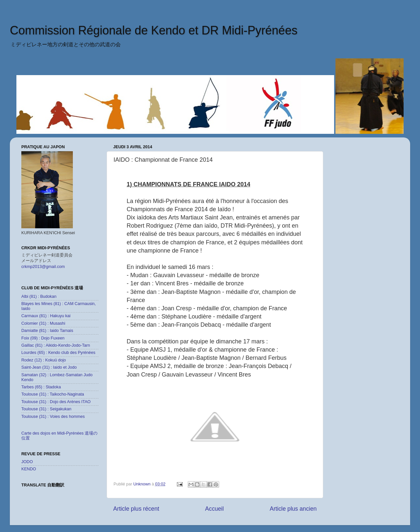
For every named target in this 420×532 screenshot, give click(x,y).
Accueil (214, 509)
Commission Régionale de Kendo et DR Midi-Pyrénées (154, 30)
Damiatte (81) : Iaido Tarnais (47, 331)
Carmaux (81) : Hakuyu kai (46, 316)
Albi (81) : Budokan (39, 297)
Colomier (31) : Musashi (43, 323)
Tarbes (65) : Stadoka (41, 387)
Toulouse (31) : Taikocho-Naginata (53, 394)
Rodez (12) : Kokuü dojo (44, 360)
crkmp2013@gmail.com (43, 267)
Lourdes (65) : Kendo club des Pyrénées (58, 353)
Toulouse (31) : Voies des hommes (53, 417)
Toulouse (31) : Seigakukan (46, 409)
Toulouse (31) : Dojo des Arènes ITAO (56, 402)
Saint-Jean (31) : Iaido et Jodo (49, 367)
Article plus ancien (293, 509)
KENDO (29, 469)
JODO (27, 462)
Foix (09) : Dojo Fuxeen (43, 338)
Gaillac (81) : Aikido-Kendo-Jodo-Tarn (56, 345)
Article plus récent (136, 509)
